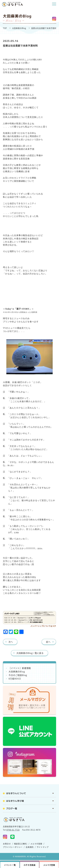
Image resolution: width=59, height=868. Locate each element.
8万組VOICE (15, 679)
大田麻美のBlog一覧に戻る (30, 653)
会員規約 (30, 847)
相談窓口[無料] (21, 844)
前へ (48, 642)
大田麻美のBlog (19, 28)
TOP (5, 28)
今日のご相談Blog (18, 675)
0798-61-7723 (13, 830)
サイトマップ (43, 847)
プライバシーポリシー (13, 847)
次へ (11, 642)
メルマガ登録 (36, 844)
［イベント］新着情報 (20, 668)
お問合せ (7, 844)
